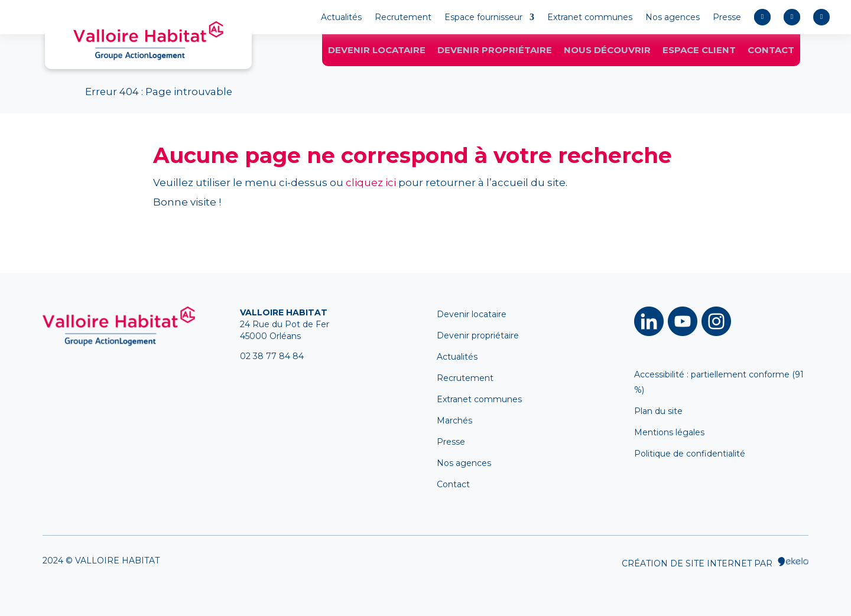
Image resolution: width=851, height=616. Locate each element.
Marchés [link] (454, 421)
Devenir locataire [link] (377, 52)
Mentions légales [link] (669, 432)
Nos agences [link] (673, 18)
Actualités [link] (341, 18)
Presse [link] (727, 18)
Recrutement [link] (403, 18)
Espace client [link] (699, 52)
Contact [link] (771, 52)
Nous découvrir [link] (607, 52)
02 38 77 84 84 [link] (272, 356)
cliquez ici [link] (371, 182)
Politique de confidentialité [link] (690, 454)
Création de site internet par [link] (715, 563)
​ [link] (649, 321)
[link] (148, 41)
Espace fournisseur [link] (483, 18)
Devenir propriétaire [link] (495, 52)
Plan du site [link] (658, 411)
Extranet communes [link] (590, 18)
